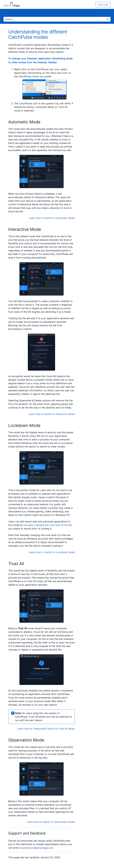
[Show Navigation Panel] (109, 13)
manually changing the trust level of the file (48, 525)
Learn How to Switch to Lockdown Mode (52, 552)
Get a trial (103, 5)
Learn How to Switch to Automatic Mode (52, 218)
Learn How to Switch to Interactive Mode (52, 414)
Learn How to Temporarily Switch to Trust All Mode (46, 729)
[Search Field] (57, 19)
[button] (108, 19)
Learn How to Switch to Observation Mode (51, 822)
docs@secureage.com (41, 848)
